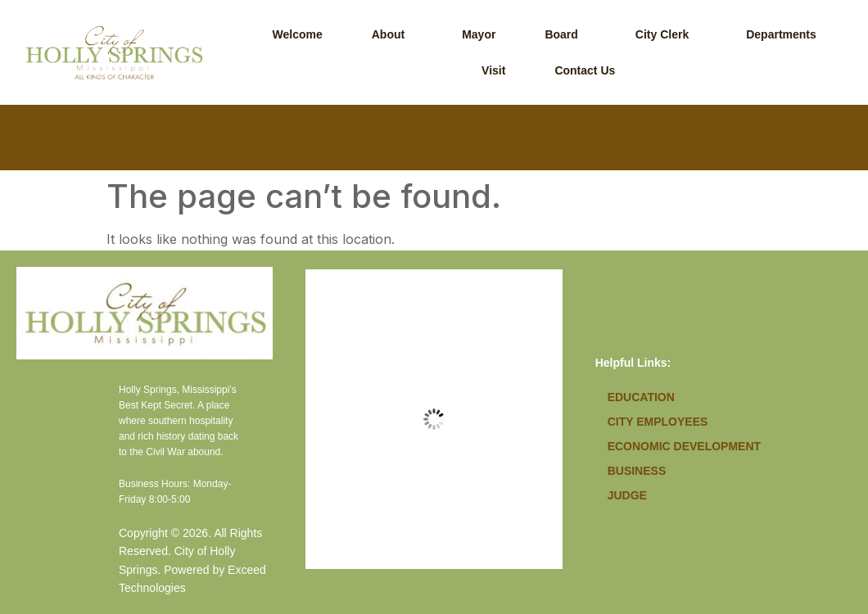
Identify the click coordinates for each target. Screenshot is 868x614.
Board (561, 34)
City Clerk (662, 34)
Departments (781, 34)
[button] (392, 34)
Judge (627, 495)
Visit (493, 70)
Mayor (479, 34)
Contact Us (585, 70)
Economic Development (684, 446)
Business (637, 471)
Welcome (298, 34)
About (388, 34)
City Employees (658, 422)
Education (641, 397)
